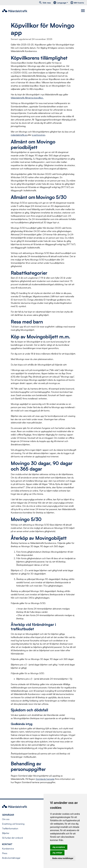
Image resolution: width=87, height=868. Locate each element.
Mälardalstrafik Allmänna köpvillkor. (27, 98)
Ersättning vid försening (13, 824)
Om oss (6, 819)
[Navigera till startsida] (15, 11)
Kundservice (8, 849)
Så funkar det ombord (12, 838)
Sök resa (45, 3)
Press (5, 853)
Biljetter (6, 833)
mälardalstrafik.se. (19, 135)
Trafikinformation (10, 828)
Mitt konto (77, 3)
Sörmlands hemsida (45, 779)
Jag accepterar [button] (59, 847)
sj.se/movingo (39, 135)
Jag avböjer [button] (57, 853)
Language (60, 3)
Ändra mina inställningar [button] (63, 858)
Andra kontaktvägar (11, 858)
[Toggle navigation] (83, 11)
